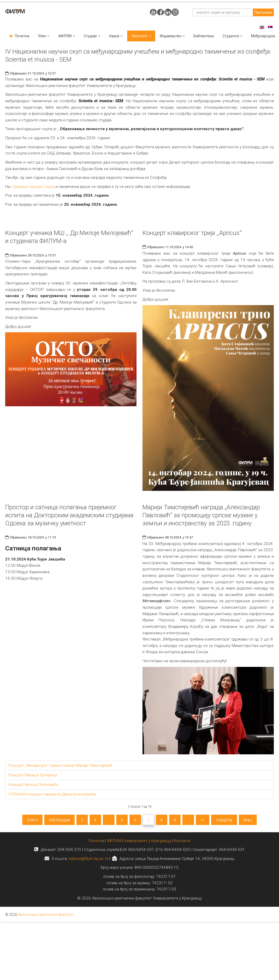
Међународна (263, 36)
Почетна (22, 36)
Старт (26, 820)
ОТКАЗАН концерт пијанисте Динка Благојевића (52, 794)
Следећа (229, 820)
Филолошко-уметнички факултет (46, 916)
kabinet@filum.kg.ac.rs (88, 860)
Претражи (263, 12)
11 (206, 820)
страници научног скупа (33, 187)
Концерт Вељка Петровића (33, 785)
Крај (254, 820)
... (107, 820)
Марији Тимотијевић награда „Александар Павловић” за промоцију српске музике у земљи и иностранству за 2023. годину (201, 515)
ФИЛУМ (114, 842)
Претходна (55, 820)
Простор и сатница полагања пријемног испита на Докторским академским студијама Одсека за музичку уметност (69, 515)
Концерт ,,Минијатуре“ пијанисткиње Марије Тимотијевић (60, 765)
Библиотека (204, 36)
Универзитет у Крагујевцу (148, 842)
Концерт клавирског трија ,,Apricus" (192, 233)
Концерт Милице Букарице (33, 775)
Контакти (182, 842)
